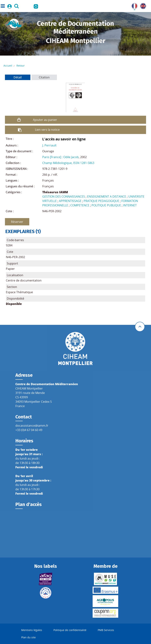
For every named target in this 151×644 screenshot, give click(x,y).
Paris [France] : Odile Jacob (60, 157)
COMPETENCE (80, 205)
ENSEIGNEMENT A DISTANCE (107, 197)
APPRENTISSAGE (70, 201)
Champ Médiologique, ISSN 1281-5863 (68, 163)
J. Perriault (49, 145)
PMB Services (106, 630)
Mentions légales (32, 630)
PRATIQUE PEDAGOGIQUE (101, 201)
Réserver (17, 222)
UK (142, 5)
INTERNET (130, 205)
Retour (21, 66)
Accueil (8, 66)
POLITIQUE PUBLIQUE (106, 205)
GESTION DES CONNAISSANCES (64, 197)
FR (133, 5)
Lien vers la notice (47, 130)
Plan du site (28, 637)
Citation (44, 77)
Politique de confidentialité (70, 630)
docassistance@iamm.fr (32, 426)
